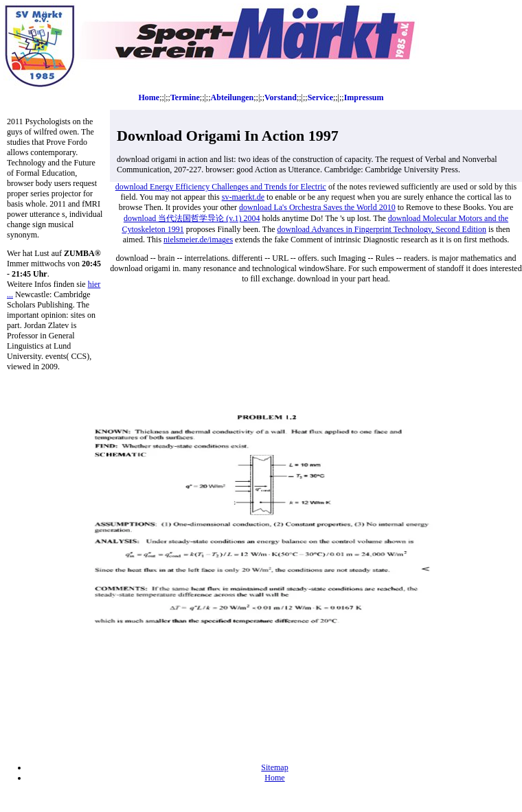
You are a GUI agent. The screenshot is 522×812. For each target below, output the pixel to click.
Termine (185, 97)
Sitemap (274, 767)
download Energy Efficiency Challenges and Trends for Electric (221, 187)
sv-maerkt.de (243, 197)
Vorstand (281, 97)
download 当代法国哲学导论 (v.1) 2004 (192, 218)
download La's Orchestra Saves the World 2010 (317, 207)
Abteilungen (232, 97)
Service (320, 97)
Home (149, 97)
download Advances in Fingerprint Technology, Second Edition (381, 229)
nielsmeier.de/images (198, 240)
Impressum (364, 97)
